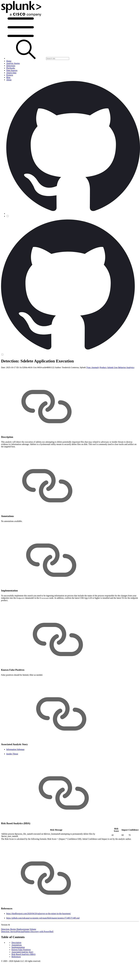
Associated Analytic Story (22, 952)
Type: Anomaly (93, 367)
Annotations (17, 945)
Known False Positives (21, 950)
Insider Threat (12, 754)
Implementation (18, 947)
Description (16, 943)
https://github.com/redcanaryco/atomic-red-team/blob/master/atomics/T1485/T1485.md (43, 918)
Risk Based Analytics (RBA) (24, 954)
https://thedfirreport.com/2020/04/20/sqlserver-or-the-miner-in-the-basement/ (39, 914)
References (16, 957)
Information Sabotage (15, 749)
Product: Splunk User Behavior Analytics (117, 367)
